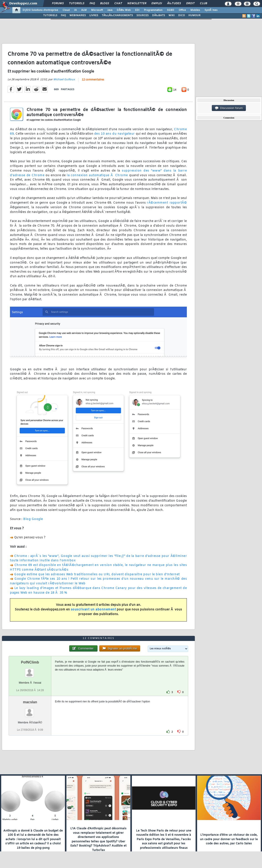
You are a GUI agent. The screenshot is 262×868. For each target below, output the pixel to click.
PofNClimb (30, 662)
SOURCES (142, 15)
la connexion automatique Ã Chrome (97, 175)
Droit (190, 4)
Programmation (153, 10)
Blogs (105, 4)
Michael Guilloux (64, 80)
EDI (137, 10)
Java (110, 10)
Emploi (157, 4)
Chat (118, 4)
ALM (84, 10)
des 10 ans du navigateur (115, 134)
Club (203, 4)
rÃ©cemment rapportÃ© (167, 203)
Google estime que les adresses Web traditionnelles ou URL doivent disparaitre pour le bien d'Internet (97, 575)
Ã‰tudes (174, 4)
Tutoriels (77, 4)
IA (75, 10)
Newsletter (137, 4)
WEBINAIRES (78, 15)
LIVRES (94, 15)
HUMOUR (194, 15)
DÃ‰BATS (159, 15)
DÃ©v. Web (124, 10)
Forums (58, 4)
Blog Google (33, 519)
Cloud (66, 10)
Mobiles (195, 10)
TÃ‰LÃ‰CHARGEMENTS (117, 15)
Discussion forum (229, 108)
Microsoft (97, 10)
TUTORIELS (50, 15)
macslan (30, 702)
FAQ (92, 4)
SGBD (171, 10)
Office (182, 10)
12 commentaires (93, 80)
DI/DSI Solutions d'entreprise (40, 10)
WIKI (172, 15)
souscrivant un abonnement (93, 610)
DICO (182, 15)
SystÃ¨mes (211, 10)
